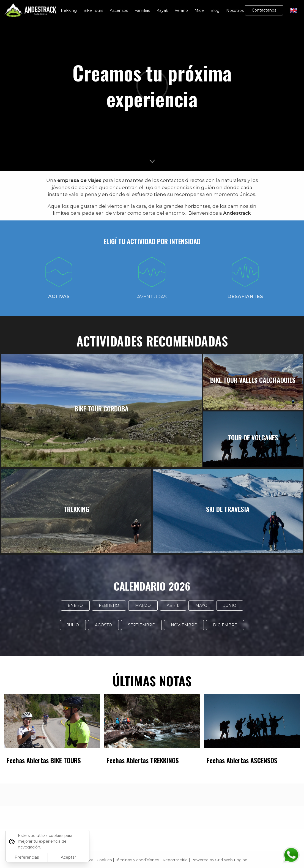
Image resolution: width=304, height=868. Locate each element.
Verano (181, 10)
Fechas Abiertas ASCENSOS (242, 760)
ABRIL (173, 605)
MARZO (143, 605)
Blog (215, 10)
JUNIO (230, 605)
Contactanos (264, 10)
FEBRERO (109, 605)
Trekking (69, 10)
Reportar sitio (175, 860)
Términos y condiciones (137, 860)
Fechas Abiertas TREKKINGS (143, 760)
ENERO (75, 605)
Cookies (104, 860)
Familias (142, 10)
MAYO (201, 605)
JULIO (73, 625)
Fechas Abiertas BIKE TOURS (44, 760)
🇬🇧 (293, 10)
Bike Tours (93, 10)
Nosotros (235, 10)
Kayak (162, 10)
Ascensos (119, 10)
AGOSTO (103, 625)
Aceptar (68, 857)
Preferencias (27, 857)
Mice (199, 10)
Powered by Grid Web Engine (219, 860)
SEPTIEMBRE (141, 625)
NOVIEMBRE (184, 625)
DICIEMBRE (225, 625)
